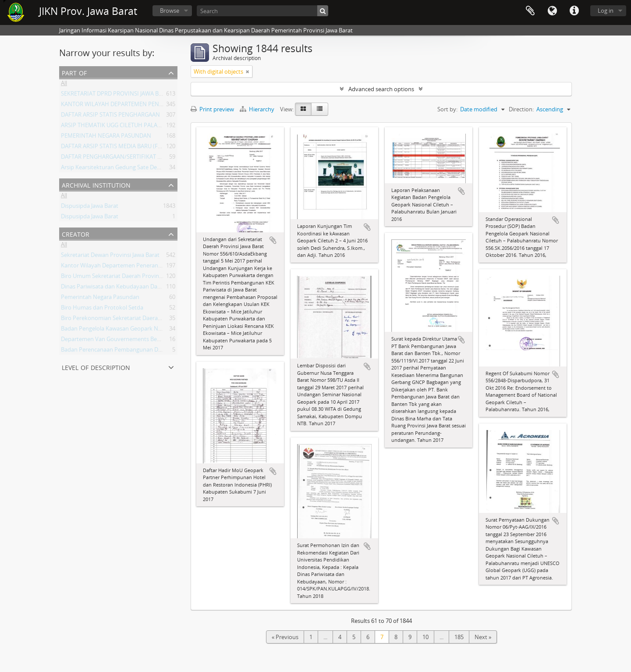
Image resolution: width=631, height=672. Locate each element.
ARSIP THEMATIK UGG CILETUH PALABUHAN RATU (127, 127)
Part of (74, 72)
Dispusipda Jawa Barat (90, 207)
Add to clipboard (273, 240)
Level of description (96, 367)
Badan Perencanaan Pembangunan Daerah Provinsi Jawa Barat (142, 351)
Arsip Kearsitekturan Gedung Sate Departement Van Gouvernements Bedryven (164, 169)
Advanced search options (381, 89)
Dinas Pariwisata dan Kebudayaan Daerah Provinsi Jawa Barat (140, 288)
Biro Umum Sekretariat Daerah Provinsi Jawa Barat (126, 277)
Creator (76, 233)
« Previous (285, 637)
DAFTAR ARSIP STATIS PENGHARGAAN (110, 116)
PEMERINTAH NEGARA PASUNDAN (106, 137)
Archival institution (96, 184)
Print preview (212, 109)
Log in (606, 11)
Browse (170, 11)
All (64, 85)
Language (552, 11)
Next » (483, 637)
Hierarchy (258, 109)
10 (425, 637)
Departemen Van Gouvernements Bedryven (118, 341)
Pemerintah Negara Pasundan (100, 299)
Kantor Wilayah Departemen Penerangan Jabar (122, 267)
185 (459, 637)
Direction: (521, 109)
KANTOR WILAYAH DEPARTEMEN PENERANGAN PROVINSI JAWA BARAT (153, 106)
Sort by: (447, 109)
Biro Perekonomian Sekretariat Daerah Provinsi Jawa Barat (136, 320)
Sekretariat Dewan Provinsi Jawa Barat (110, 256)
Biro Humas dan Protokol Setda (102, 309)
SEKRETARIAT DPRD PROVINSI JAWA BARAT (117, 95)
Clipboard (530, 11)
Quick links (574, 11)
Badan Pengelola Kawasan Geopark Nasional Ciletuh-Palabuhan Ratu (150, 330)
